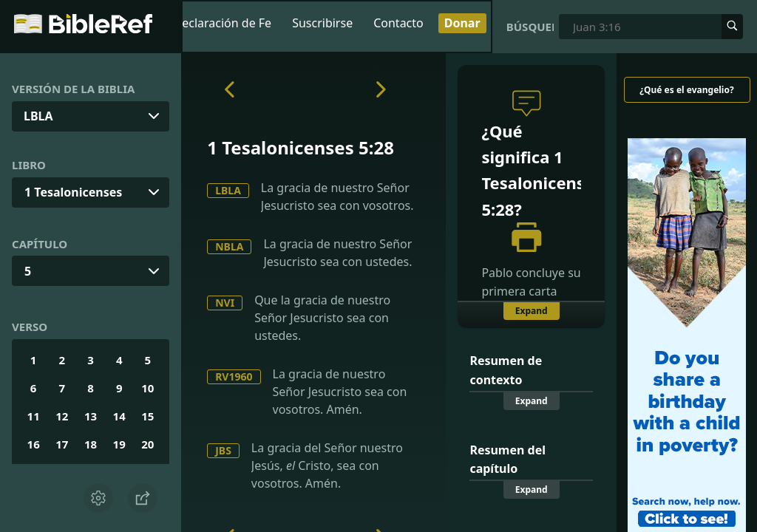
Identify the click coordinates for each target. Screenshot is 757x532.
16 (34, 444)
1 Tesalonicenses (73, 192)
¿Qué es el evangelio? (686, 90)
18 (91, 444)
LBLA (228, 190)
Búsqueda (530, 27)
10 (147, 388)
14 (119, 416)
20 (147, 444)
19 (119, 444)
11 (34, 416)
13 (91, 416)
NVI (225, 303)
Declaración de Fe (223, 23)
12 (62, 416)
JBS (223, 450)
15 (147, 416)
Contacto (398, 23)
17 (62, 444)
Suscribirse (322, 23)
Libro (29, 165)
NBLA (229, 246)
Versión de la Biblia (73, 89)
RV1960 (234, 376)
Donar (462, 23)
